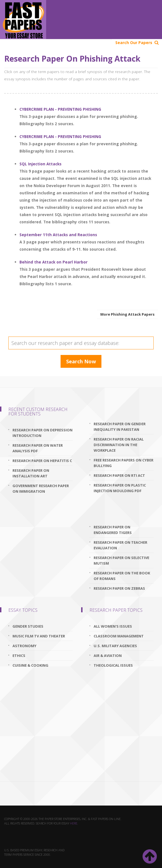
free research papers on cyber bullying (124, 463)
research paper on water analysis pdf (38, 448)
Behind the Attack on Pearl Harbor (53, 262)
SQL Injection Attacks (40, 164)
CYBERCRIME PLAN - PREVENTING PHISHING (60, 109)
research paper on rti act (119, 475)
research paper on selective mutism (121, 560)
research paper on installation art (31, 473)
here (74, 823)
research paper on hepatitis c (42, 461)
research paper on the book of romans (122, 576)
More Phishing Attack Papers (127, 314)
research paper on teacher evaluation (120, 545)
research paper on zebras (119, 588)
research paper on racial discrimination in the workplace (119, 445)
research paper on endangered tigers (113, 530)
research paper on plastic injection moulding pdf (120, 488)
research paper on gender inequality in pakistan (120, 427)
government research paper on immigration (41, 489)
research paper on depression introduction (43, 433)
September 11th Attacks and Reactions (58, 235)
